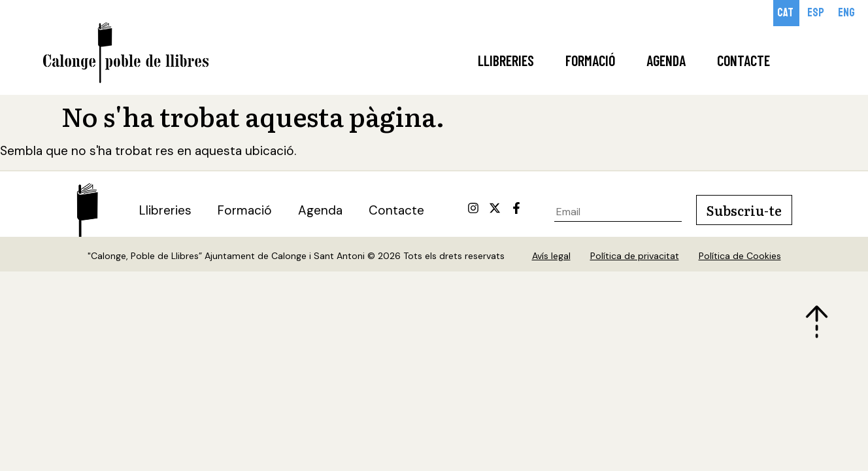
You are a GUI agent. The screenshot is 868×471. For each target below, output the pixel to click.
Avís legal (551, 256)
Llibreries (506, 60)
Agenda (666, 60)
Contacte (743, 60)
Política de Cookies (740, 256)
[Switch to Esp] (817, 13)
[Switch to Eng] (847, 13)
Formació (590, 60)
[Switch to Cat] (786, 13)
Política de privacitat (635, 256)
